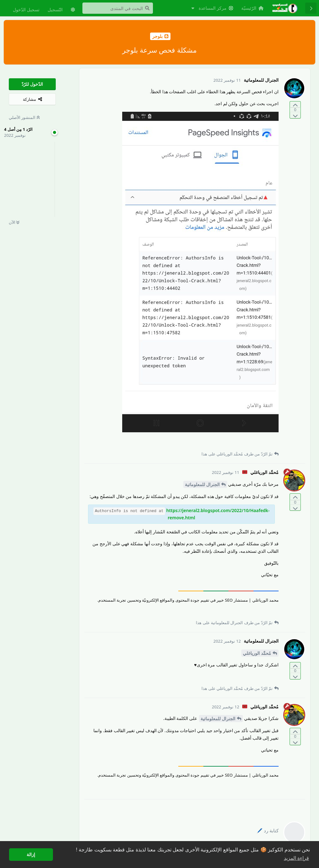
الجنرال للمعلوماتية (202, 484)
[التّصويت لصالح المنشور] (295, 105)
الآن (14, 222)
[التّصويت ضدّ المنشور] (295, 115)
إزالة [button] (31, 855)
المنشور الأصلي (24, 117)
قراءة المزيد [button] (296, 858)
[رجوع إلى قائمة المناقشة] (311, 8)
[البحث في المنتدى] (118, 8)
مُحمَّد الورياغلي (257, 653)
